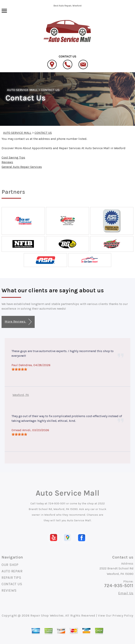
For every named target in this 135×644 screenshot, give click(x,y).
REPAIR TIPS (11, 578)
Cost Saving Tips (13, 157)
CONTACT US (50, 90)
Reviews (7, 162)
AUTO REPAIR (12, 571)
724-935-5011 (57, 503)
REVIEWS (9, 590)
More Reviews (18, 322)
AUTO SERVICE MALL (22, 90)
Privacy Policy (123, 615)
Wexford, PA (21, 395)
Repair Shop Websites (47, 615)
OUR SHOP (10, 565)
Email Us (126, 593)
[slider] (19, 369)
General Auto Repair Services (22, 167)
